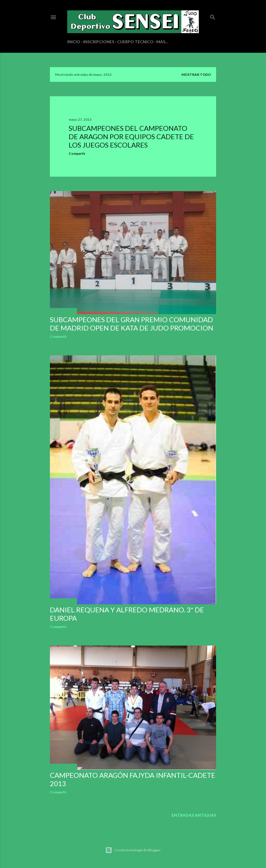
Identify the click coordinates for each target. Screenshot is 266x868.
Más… (162, 42)
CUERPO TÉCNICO (135, 42)
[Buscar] (213, 16)
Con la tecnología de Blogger (133, 850)
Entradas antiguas (194, 815)
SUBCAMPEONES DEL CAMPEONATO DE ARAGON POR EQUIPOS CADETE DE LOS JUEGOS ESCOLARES (131, 136)
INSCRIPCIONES (99, 42)
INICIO (74, 42)
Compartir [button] (77, 153)
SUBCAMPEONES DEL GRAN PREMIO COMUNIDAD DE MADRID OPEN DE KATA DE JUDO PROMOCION (132, 324)
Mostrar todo (196, 74)
